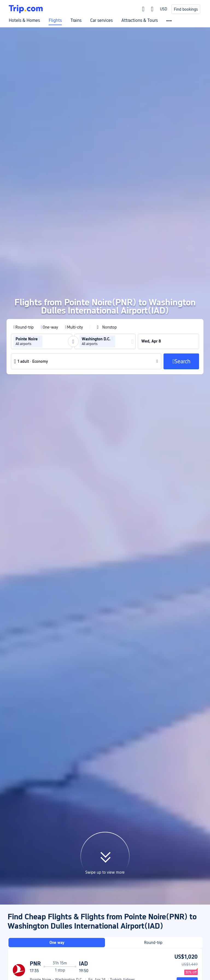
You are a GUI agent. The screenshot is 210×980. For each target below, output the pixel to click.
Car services (101, 21)
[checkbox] (107, 263)
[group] (42, 277)
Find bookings (186, 9)
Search (187, 803)
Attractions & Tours (140, 21)
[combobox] (45, 277)
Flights (55, 21)
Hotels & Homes (24, 21)
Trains (76, 21)
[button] (40, 274)
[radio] (24, 263)
